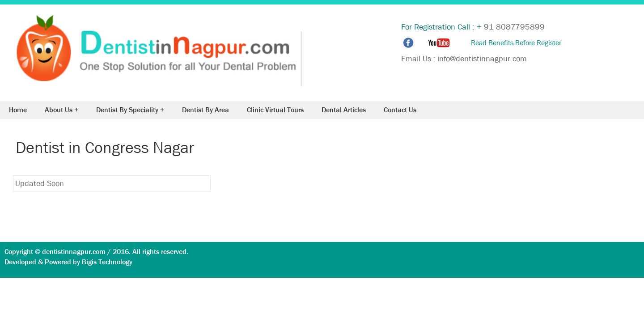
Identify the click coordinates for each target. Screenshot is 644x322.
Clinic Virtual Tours (275, 110)
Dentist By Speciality (127, 110)
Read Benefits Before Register (516, 43)
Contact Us (400, 110)
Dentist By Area (205, 110)
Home (18, 110)
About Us (59, 110)
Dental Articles (344, 110)
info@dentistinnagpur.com (482, 59)
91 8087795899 (514, 27)
